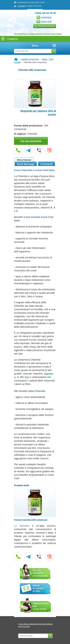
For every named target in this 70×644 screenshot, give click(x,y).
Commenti (46, 164)
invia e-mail (46, 21)
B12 (27, 377)
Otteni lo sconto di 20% (38, 588)
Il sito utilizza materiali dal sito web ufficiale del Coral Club (35, 625)
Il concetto (21, 6)
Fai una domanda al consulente (40, 573)
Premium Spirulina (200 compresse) (31, 520)
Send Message (26, 164)
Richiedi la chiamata (46, 26)
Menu (44, 45)
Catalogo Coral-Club (30, 59)
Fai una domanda (31, 141)
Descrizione (24, 160)
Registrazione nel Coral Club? (41, 606)
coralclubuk (46, 17)
